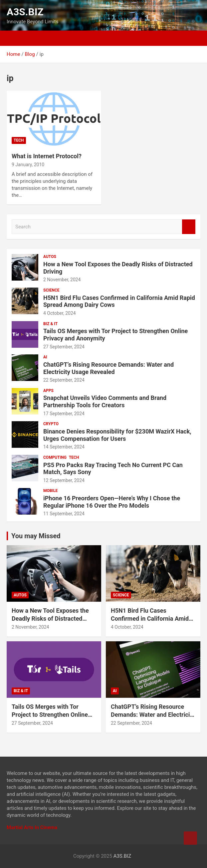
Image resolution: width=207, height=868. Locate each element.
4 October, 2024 (60, 313)
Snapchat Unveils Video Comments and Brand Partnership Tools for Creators (105, 401)
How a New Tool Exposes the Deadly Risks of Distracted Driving (50, 618)
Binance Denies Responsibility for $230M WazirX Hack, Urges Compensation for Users (117, 435)
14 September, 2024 (64, 447)
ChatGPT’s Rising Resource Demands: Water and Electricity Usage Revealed (108, 368)
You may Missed (36, 536)
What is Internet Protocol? (47, 156)
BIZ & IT (50, 324)
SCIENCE (51, 290)
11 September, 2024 (64, 514)
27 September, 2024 (64, 347)
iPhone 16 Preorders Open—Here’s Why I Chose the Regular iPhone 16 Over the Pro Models (112, 502)
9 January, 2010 (28, 165)
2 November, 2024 (62, 280)
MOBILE (50, 491)
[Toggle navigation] (13, 38)
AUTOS (50, 257)
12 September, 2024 (64, 480)
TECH (19, 140)
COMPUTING (55, 457)
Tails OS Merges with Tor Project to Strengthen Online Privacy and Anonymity (50, 714)
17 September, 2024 (64, 414)
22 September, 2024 (64, 380)
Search (189, 227)
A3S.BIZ (25, 12)
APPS (48, 391)
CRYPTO (51, 424)
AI (45, 357)
